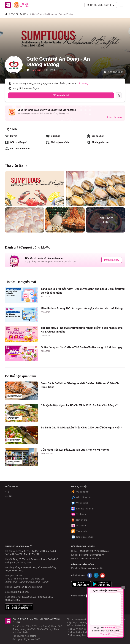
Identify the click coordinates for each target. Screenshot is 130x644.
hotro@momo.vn (21, 592)
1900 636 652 (94, 551)
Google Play (102, 584)
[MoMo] (6, 14)
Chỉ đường (83, 83)
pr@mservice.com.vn (89, 568)
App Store (81, 584)
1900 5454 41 (20, 587)
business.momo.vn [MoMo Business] (90, 559)
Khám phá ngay (114, 117)
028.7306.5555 (29, 597)
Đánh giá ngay (112, 260)
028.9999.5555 (45, 597)
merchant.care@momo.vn (91, 555)
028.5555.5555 (12, 600)
